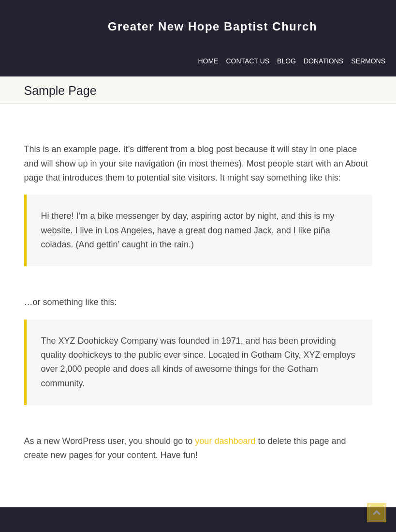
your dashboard (225, 441)
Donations (323, 61)
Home (208, 61)
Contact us (248, 61)
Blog (286, 61)
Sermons (368, 61)
